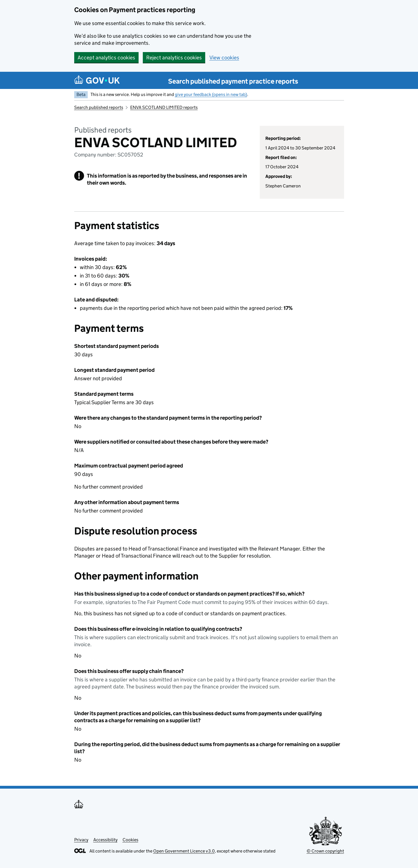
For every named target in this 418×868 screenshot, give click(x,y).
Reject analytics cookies (174, 58)
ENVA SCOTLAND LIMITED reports (164, 107)
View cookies (224, 58)
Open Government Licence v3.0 (184, 851)
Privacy (81, 840)
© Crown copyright (325, 851)
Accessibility (105, 840)
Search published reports (99, 107)
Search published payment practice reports (233, 81)
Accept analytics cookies (106, 58)
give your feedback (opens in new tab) (211, 94)
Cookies (130, 840)
